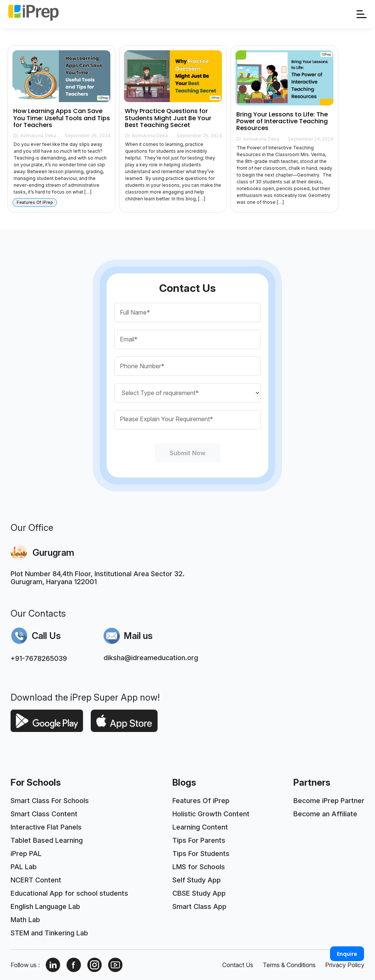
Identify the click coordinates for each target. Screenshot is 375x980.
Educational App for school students (69, 893)
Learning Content (200, 827)
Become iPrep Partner (329, 801)
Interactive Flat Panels (46, 827)
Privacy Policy (345, 965)
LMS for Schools (199, 867)
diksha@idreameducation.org (151, 658)
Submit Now (187, 453)
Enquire (347, 954)
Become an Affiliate (325, 814)
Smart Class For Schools (50, 801)
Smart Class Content (44, 814)
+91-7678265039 (39, 658)
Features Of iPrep (201, 801)
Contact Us (238, 965)
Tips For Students (201, 854)
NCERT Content (36, 880)
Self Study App (197, 880)
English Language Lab (45, 906)
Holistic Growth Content (211, 814)
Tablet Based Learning (47, 840)
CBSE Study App (199, 893)
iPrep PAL (26, 854)
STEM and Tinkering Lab (49, 933)
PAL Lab (24, 867)
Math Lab (25, 920)
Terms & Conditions (289, 965)
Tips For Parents (199, 840)
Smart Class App (199, 906)
